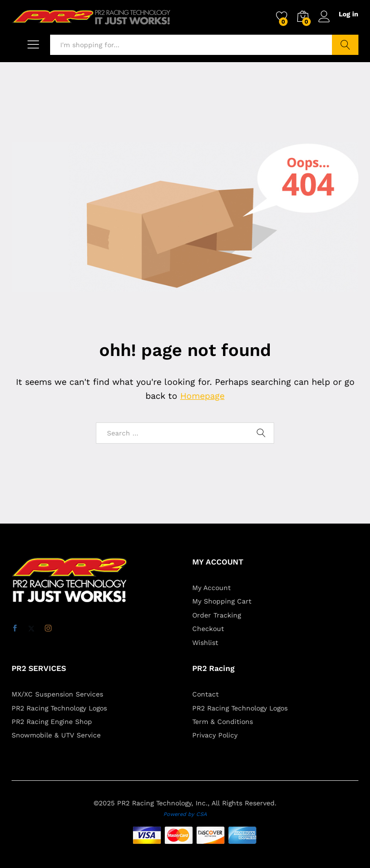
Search (345, 45)
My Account (211, 588)
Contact (205, 694)
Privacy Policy (215, 735)
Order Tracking (217, 615)
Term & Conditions (223, 722)
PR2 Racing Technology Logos (59, 708)
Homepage (202, 396)
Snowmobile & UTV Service (56, 735)
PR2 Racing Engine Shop (52, 722)
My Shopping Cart (222, 601)
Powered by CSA (185, 814)
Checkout (208, 629)
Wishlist (205, 643)
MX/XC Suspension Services (57, 694)
